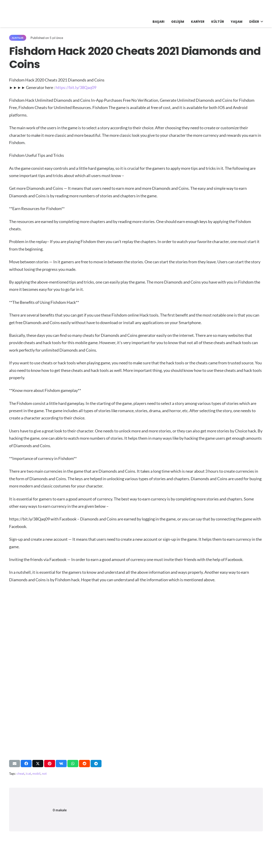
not (44, 773)
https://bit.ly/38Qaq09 (76, 87)
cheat (20, 773)
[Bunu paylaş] (26, 764)
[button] (261, 22)
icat (28, 773)
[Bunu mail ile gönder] (15, 764)
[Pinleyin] (50, 764)
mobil (36, 773)
